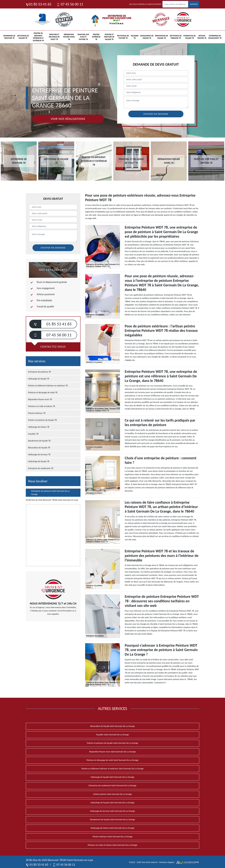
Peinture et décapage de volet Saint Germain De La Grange (112, 760)
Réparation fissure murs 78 (69, 37)
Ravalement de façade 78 (147, 37)
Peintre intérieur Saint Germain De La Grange (112, 837)
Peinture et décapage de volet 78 (54, 37)
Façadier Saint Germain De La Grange (112, 735)
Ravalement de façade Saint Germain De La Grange (112, 820)
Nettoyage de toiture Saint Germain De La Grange (112, 828)
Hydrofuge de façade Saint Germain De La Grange (112, 803)
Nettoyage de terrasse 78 (176, 37)
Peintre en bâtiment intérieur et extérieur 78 (38, 37)
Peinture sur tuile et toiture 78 (83, 37)
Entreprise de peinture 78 (9, 37)
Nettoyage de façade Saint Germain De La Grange (113, 777)
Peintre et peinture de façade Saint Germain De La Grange (112, 743)
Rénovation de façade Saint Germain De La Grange (113, 726)
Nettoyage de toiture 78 (123, 37)
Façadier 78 (135, 37)
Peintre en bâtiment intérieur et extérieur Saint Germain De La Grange (112, 769)
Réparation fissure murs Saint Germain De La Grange (113, 752)
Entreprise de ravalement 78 (215, 37)
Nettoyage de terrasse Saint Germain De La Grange (113, 811)
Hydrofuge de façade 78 (190, 37)
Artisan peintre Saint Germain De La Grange (113, 794)
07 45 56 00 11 (70, 4)
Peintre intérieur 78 (96, 37)
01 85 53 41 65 (39, 4)
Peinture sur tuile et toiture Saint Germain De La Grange (113, 845)
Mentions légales (167, 862)
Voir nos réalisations (68, 119)
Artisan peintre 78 (202, 37)
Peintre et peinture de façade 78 (109, 37)
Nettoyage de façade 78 (23, 37)
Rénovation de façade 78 (162, 37)
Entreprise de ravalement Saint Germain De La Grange (112, 786)
